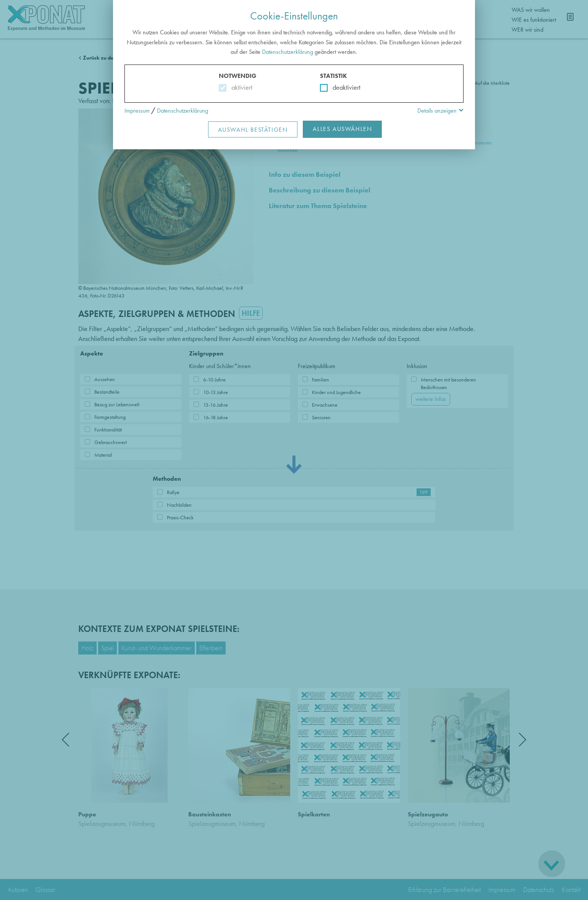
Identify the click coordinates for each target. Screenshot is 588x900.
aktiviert (240, 87)
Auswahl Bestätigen (253, 130)
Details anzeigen (437, 111)
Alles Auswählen (342, 129)
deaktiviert (342, 87)
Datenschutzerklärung (288, 52)
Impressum (137, 111)
